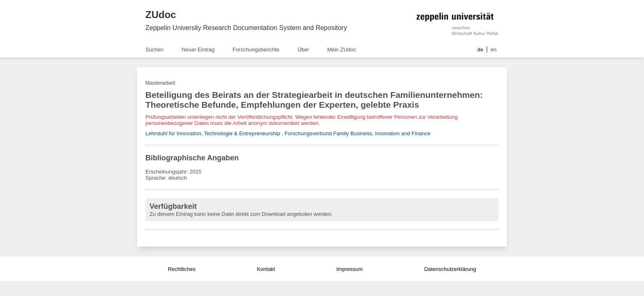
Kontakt (266, 269)
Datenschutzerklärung (450, 269)
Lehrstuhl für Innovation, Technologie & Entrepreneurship (213, 133)
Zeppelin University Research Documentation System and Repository (246, 28)
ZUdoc (161, 15)
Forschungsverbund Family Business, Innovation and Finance (358, 133)
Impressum (350, 269)
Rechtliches (182, 269)
